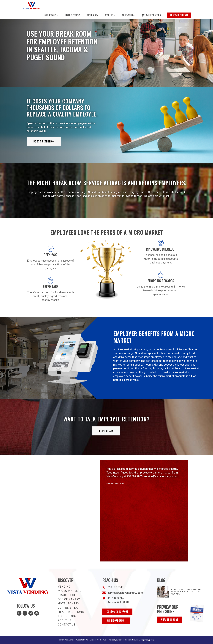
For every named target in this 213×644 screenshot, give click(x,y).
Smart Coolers (70, 595)
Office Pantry (69, 599)
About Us (65, 620)
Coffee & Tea (68, 608)
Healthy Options (71, 612)
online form (119, 484)
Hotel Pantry (69, 603)
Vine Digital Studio (94, 640)
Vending (64, 587)
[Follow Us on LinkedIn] (19, 613)
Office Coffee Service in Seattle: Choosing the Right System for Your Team (186, 592)
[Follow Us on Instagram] (31, 613)
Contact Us (67, 625)
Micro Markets (70, 591)
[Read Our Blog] (37, 613)
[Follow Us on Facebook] (25, 613)
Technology (67, 616)
